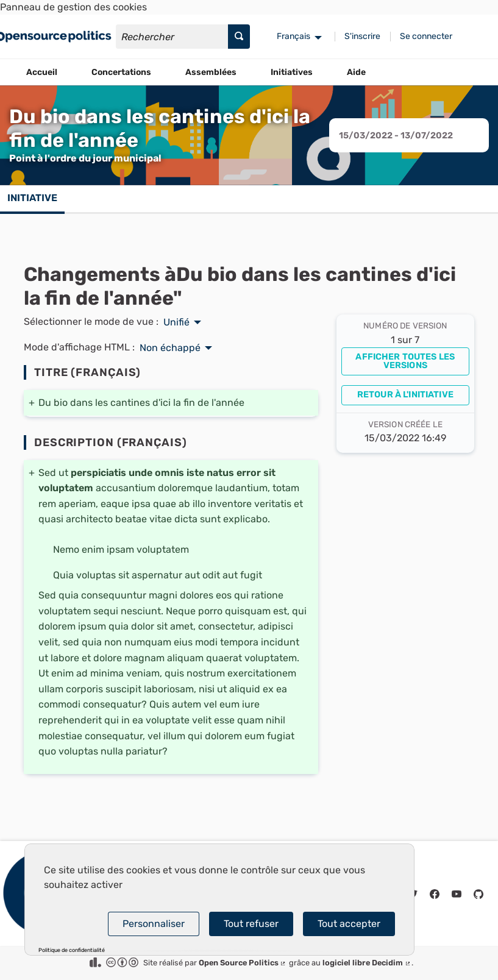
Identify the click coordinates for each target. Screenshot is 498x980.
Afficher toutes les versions (405, 361)
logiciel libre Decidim (367, 963)
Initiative (32, 198)
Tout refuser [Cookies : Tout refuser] (251, 924)
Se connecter (426, 36)
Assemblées (211, 72)
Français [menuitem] (293, 36)
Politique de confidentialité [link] (72, 950)
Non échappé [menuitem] (170, 348)
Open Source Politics (243, 963)
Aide (356, 72)
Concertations (121, 72)
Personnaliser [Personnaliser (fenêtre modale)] (154, 924)
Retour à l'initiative (405, 395)
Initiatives (292, 72)
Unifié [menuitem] (176, 322)
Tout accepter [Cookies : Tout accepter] (349, 924)
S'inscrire (362, 36)
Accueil (42, 72)
